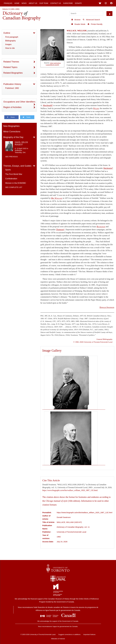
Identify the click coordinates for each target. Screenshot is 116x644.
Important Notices (89, 634)
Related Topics (10, 67)
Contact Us (56, 3)
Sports (8, 170)
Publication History (12, 84)
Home (17, 3)
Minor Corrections (12, 132)
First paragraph (12, 37)
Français (8, 3)
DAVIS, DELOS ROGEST (21, 143)
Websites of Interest (58, 639)
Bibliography (10, 41)
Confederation (11, 179)
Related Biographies (13, 73)
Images (8, 44)
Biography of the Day (13, 137)
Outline (7, 33)
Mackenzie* (108, 168)
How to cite (10, 48)
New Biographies (11, 126)
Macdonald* (48, 105)
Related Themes (11, 62)
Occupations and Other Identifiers (19, 102)
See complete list (14, 187)
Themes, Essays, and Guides (17, 166)
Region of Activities (12, 107)
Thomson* (60, 230)
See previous (11, 157)
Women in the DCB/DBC (16, 183)
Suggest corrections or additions (69, 634)
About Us (33, 3)
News (24, 3)
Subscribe (68, 3)
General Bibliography (104, 339)
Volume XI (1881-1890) (11, 9)
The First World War (14, 174)
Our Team (44, 3)
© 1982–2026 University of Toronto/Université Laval (93, 342)
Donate (78, 3)
